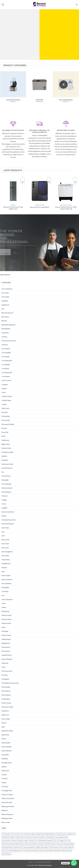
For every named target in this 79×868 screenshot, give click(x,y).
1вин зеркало (5, 275)
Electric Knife (6, 448)
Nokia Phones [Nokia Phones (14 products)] (20, 844)
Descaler (5, 412)
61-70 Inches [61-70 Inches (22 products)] (26, 834)
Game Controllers (8, 512)
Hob (3, 571)
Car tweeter (6, 376)
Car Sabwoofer (7, 360)
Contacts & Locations (42, 862)
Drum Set (5, 432)
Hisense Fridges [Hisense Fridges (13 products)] (23, 841)
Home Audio (6, 575)
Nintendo (5, 663)
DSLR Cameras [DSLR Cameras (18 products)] (21, 837)
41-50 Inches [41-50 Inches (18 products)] (6, 834)
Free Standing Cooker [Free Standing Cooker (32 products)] (61, 837)
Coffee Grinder (7, 396)
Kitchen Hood (6, 615)
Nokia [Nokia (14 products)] (12, 844)
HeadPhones (6, 563)
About (31, 862)
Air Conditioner (7, 289)
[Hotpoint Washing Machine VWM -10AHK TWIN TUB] (66, 190)
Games (4, 516)
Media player (6, 639)
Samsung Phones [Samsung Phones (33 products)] (7, 847)
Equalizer (5, 460)
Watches (5, 810)
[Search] (77, 5)
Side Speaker (6, 743)
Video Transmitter (8, 798)
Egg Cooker (6, 444)
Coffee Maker (6, 400)
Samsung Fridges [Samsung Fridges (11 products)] (69, 844)
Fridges (4, 500)
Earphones (5, 440)
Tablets (4, 767)
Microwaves (6, 651)
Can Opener (6, 348)
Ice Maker (5, 591)
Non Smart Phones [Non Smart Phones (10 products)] (31, 844)
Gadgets (5, 508)
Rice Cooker (6, 719)
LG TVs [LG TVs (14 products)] (68, 841)
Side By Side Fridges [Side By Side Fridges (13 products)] (42, 847)
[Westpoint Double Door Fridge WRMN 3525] (13, 190)
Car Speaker (6, 364)
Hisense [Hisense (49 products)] (14, 841)
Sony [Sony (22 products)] (62, 847)
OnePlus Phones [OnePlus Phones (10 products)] (50, 844)
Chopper (5, 384)
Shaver (4, 739)
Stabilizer (5, 759)
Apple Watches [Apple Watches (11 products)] (50, 834)
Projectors (5, 711)
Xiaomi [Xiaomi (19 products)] (69, 851)
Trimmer (5, 778)
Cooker (4, 404)
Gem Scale (5, 528)
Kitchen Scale (6, 623)
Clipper (4, 388)
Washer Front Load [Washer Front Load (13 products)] (39, 851)
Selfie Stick (5, 735)
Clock (4, 392)
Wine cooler (6, 822)
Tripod (4, 782)
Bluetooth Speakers (8, 325)
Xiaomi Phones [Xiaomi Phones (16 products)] (6, 854)
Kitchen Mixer (7, 619)
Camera (4, 337)
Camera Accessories (9, 341)
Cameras (5, 345)
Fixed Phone (6, 476)
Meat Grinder (6, 635)
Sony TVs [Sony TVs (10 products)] (5, 851)
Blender (4, 321)
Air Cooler (5, 293)
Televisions (5, 770)
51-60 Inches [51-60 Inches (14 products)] (16, 834)
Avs (3, 309)
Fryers (4, 504)
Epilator (4, 456)
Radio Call (5, 715)
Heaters (4, 567)
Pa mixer (5, 675)
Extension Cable (7, 464)
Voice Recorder (7, 802)
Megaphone (6, 643)
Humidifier (5, 587)
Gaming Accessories (9, 520)
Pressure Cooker (7, 707)
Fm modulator (7, 484)
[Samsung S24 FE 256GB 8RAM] (39, 190)
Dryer (4, 436)
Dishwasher (6, 416)
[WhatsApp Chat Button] (74, 863)
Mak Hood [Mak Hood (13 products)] (5, 844)
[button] (3, 5)
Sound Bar (5, 755)
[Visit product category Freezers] (39, 88)
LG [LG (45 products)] (55, 841)
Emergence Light (7, 452)
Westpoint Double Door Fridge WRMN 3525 (13, 208)
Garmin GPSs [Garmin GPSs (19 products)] (6, 841)
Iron (3, 595)
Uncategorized (7, 790)
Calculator (5, 333)
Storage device (7, 763)
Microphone (6, 647)
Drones (4, 428)
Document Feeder (8, 424)
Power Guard (6, 703)
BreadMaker (6, 329)
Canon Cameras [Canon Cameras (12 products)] (61, 834)
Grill (3, 536)
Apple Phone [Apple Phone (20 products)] (40, 834)
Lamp (3, 627)
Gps (3, 532)
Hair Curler (6, 540)
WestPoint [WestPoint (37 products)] (50, 851)
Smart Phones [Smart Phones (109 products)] (54, 847)
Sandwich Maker (7, 731)
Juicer (4, 603)
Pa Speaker (5, 679)
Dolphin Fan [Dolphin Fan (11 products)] (71, 834)
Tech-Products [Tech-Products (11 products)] (27, 851)
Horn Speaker (6, 583)
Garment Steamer (8, 524)
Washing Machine (8, 806)
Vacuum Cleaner (7, 794)
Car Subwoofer (7, 372)
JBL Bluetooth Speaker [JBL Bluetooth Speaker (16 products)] (46, 841)
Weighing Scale (7, 818)
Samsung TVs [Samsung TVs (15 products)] (18, 847)
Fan (3, 472)
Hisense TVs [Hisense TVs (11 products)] (33, 841)
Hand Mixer (6, 560)
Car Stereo (5, 368)
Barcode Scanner (7, 313)
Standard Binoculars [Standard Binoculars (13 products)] (15, 851)
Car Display (6, 356)
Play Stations (6, 695)
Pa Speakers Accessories (10, 683)
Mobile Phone (7, 655)
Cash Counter (6, 380)
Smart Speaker (7, 747)
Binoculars (5, 317)
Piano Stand (6, 691)
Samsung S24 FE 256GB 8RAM (39, 207)
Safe (3, 727)
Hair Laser (5, 548)
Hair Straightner (7, 552)
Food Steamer (6, 492)
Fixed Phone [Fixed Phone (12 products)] (42, 837)
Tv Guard (5, 786)
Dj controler (6, 420)
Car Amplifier (6, 353)
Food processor (7, 488)
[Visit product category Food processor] (13, 88)
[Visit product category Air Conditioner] (66, 88)
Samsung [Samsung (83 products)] (59, 844)
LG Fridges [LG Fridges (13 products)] (61, 841)
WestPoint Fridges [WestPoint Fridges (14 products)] (60, 851)
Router (4, 723)
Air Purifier (5, 297)
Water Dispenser (8, 814)
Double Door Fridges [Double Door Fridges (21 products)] (8, 837)
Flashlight (5, 480)
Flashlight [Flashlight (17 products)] (50, 837)
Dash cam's (6, 408)
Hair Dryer (5, 544)
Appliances (5, 305)
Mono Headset (7, 659)
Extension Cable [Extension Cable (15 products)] (32, 837)
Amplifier (5, 301)
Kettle (4, 607)
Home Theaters (7, 579)
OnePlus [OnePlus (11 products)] (41, 844)
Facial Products (7, 468)
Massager (5, 631)
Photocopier (6, 687)
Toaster (4, 774)
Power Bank (6, 699)
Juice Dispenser (7, 599)
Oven (3, 667)
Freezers (5, 496)
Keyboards (5, 611)
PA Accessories (7, 671)
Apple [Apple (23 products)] (33, 834)
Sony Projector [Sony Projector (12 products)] (69, 847)
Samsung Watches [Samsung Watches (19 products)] (29, 847)
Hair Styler (5, 556)
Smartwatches (7, 751)
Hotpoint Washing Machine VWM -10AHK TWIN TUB (66, 208)
